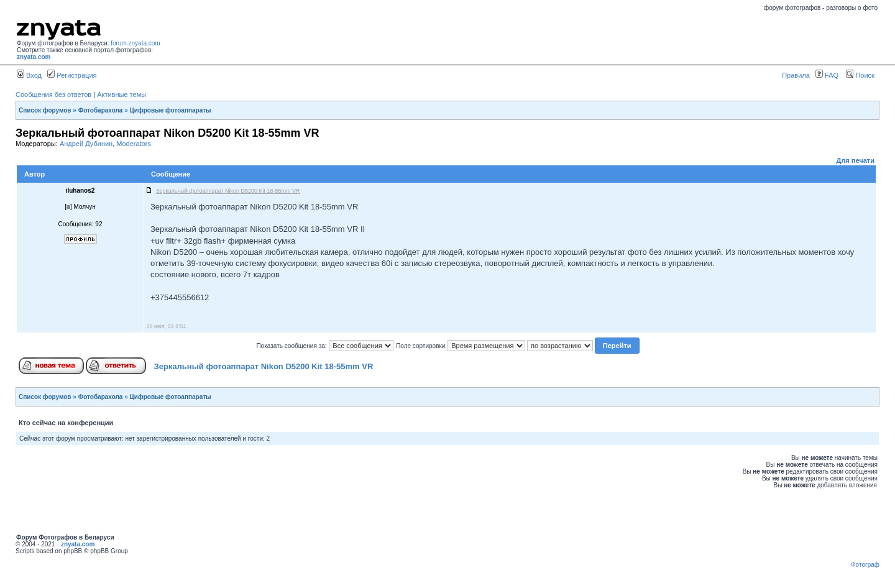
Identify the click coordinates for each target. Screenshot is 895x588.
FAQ (827, 75)
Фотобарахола (101, 110)
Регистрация (72, 75)
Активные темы (122, 94)
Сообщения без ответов (53, 94)
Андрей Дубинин (86, 144)
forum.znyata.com (135, 43)
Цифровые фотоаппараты (171, 110)
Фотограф (865, 565)
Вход (29, 75)
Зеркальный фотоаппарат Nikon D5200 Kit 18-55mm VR (264, 366)
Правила (796, 75)
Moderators (134, 144)
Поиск (860, 75)
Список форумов (45, 110)
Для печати (856, 160)
